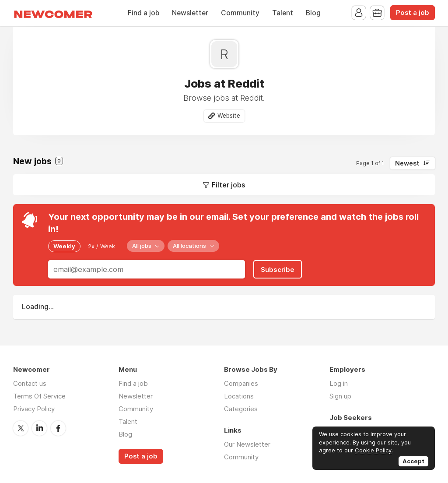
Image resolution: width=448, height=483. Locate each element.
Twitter (21, 428)
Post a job (413, 13)
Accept (413, 461)
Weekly (64, 246)
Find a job (143, 13)
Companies (241, 383)
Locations (239, 396)
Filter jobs (228, 185)
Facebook (58, 428)
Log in (339, 383)
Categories (241, 409)
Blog (313, 13)
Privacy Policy (34, 409)
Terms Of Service (39, 396)
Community (240, 13)
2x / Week (101, 246)
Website (229, 116)
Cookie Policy (373, 450)
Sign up (340, 396)
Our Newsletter (247, 444)
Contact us (30, 383)
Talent (283, 13)
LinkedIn (39, 428)
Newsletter (190, 13)
